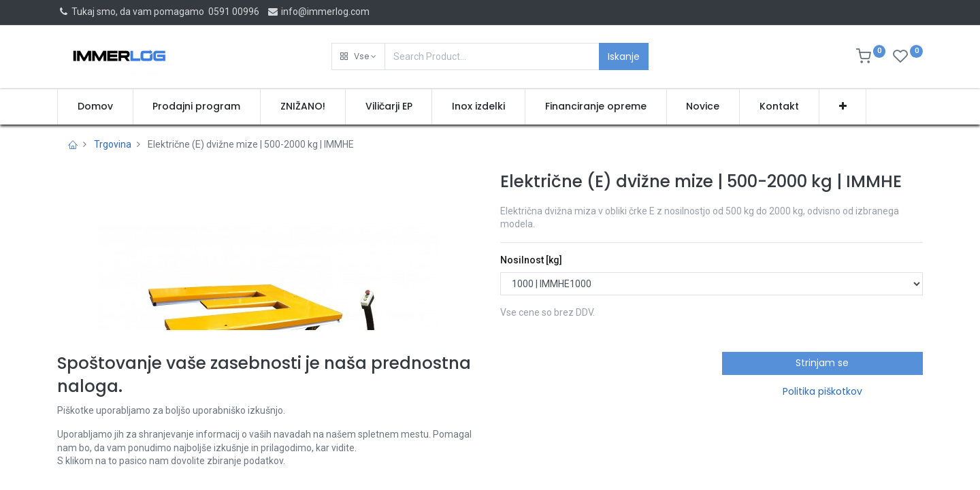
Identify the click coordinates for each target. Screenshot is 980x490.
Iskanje (624, 56)
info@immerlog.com (318, 12)
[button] (358, 56)
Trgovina (113, 144)
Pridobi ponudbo (560, 370)
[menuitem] (95, 107)
